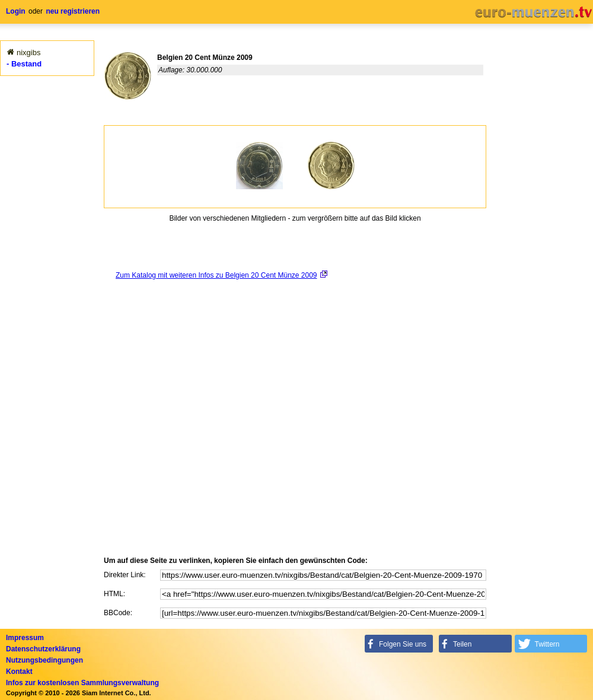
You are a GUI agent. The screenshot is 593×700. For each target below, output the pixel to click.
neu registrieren (73, 11)
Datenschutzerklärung (43, 649)
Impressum (25, 638)
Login (16, 11)
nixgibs (28, 52)
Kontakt (19, 672)
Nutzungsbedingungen (44, 660)
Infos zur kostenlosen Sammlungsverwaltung (82, 683)
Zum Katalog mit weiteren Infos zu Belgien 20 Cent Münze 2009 (216, 275)
